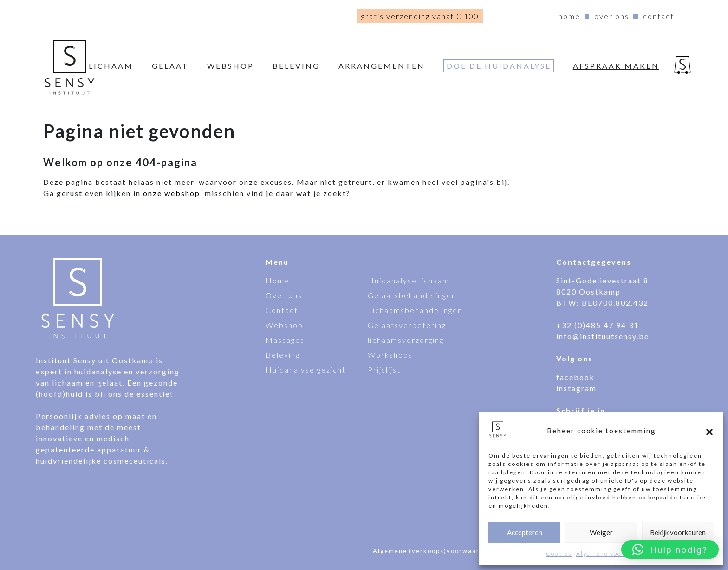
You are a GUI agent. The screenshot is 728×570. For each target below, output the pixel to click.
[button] (709, 431)
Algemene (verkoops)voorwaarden (433, 551)
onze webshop (172, 193)
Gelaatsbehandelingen (412, 295)
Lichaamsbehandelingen (415, 310)
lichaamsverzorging (406, 340)
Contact (659, 16)
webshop (231, 66)
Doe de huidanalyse (499, 66)
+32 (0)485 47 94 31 (598, 325)
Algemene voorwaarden (614, 554)
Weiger (601, 532)
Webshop (284, 325)
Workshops (390, 355)
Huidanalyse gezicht (306, 370)
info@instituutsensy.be (603, 336)
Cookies (559, 554)
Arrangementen (382, 66)
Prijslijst (384, 370)
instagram (576, 388)
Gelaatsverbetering (407, 325)
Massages (285, 340)
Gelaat (170, 66)
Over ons (612, 16)
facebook (575, 377)
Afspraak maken (616, 66)
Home (569, 16)
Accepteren (525, 532)
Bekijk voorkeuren (678, 532)
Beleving (296, 66)
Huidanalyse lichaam (409, 280)
